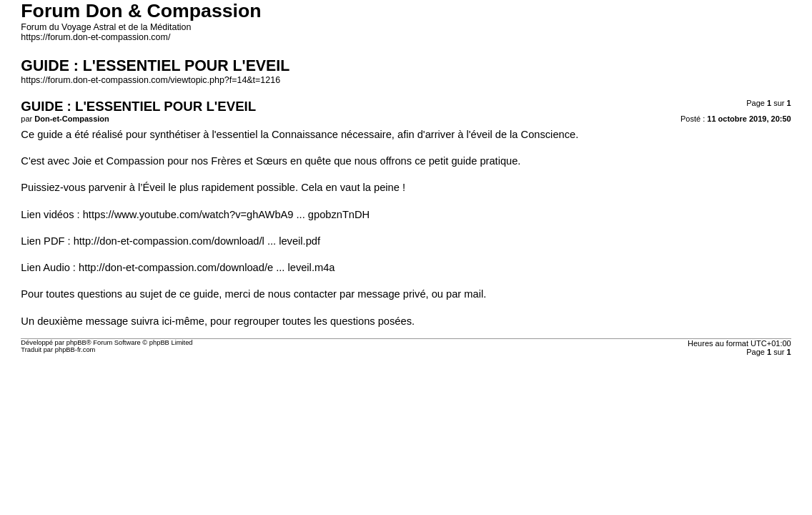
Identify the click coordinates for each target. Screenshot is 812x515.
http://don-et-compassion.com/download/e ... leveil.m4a (207, 268)
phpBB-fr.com (75, 350)
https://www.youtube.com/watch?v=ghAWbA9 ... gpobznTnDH (226, 215)
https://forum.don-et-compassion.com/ (95, 37)
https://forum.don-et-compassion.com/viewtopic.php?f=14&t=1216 (150, 80)
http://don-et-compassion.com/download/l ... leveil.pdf (197, 241)
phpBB (76, 343)
